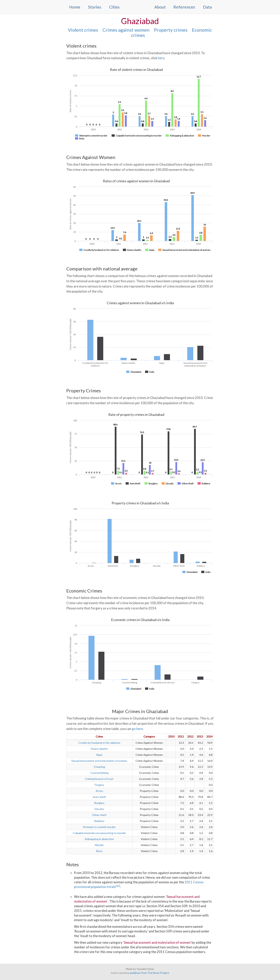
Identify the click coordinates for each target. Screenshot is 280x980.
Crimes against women (126, 30)
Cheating (99, 767)
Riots (99, 851)
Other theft (99, 815)
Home (75, 7)
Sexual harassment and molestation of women (99, 761)
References (184, 7)
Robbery (99, 821)
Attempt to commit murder (99, 827)
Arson (99, 791)
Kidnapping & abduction (99, 839)
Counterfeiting (99, 773)
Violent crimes (83, 30)
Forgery (99, 785)
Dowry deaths (99, 749)
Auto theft (99, 797)
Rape (99, 755)
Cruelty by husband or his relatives (99, 743)
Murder (99, 845)
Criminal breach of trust (99, 779)
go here (137, 729)
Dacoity (99, 809)
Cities (114, 7)
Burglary (99, 803)
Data (207, 7)
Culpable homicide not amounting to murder (99, 833)
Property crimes (171, 30)
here (161, 58)
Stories (95, 7)
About (160, 7)
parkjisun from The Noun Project (149, 973)
